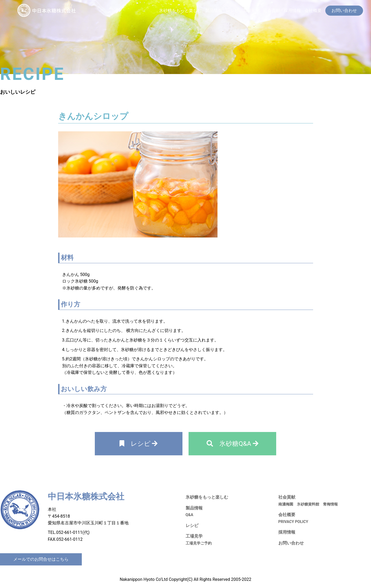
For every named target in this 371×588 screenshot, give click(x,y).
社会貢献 (272, 10)
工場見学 (251, 10)
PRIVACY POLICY (293, 522)
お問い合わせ (291, 543)
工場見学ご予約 (199, 543)
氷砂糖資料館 (308, 504)
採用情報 (292, 10)
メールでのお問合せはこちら (41, 559)
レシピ (232, 10)
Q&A (189, 515)
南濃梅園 (286, 504)
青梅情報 (330, 504)
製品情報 (214, 10)
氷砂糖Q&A (232, 444)
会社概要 (313, 10)
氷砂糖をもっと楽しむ (180, 10)
